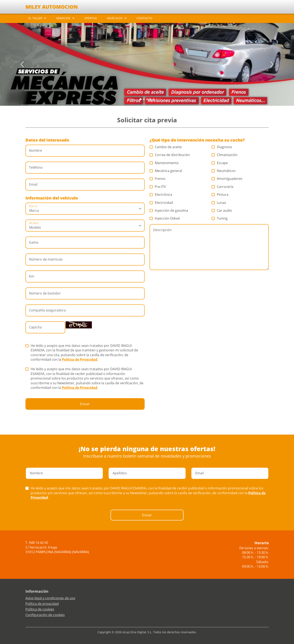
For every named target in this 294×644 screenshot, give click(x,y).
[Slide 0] (140, 99)
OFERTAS (91, 18)
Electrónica (161, 195)
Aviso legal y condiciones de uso (50, 598)
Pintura (220, 195)
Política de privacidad (42, 604)
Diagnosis (222, 147)
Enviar (85, 404)
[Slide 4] (154, 99)
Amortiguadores (227, 179)
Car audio (222, 210)
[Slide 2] (147, 99)
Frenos (158, 179)
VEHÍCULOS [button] (115, 18)
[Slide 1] (144, 99)
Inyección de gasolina (169, 210)
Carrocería (223, 187)
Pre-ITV (158, 187)
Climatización (225, 155)
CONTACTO (144, 18)
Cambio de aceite (166, 147)
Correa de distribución (170, 155)
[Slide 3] (150, 99)
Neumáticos (224, 171)
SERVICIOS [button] (63, 18)
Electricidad (161, 203)
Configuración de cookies (45, 615)
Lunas (219, 203)
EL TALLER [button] (35, 18)
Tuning (220, 218)
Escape (220, 163)
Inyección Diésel (165, 218)
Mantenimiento (164, 163)
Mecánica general (166, 171)
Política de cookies (40, 609)
